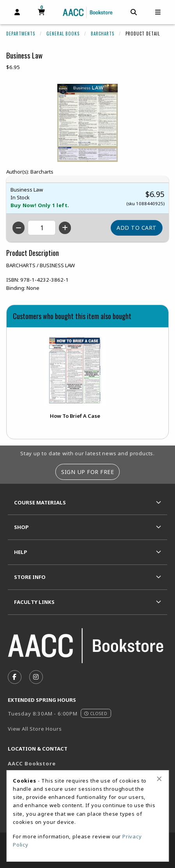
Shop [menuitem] (21, 527)
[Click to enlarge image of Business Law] (88, 123)
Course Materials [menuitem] (40, 502)
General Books (63, 34)
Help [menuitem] (21, 552)
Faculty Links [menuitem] (34, 602)
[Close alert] (159, 779)
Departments (21, 34)
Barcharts (103, 34)
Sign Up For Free (87, 472)
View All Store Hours (35, 729)
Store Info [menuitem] (30, 577)
